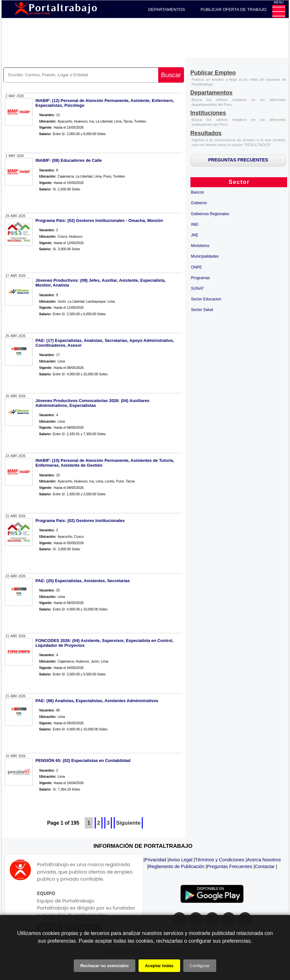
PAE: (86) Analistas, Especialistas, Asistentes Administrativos (97, 701)
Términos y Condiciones (220, 860)
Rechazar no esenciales (104, 966)
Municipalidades (205, 256)
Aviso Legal (180, 860)
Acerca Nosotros (264, 860)
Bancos (198, 192)
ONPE (197, 267)
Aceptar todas (159, 966)
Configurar (200, 966)
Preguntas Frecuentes (230, 866)
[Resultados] (206, 134)
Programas (201, 278)
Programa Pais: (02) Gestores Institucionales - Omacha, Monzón (99, 220)
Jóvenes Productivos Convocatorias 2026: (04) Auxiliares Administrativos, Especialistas (92, 403)
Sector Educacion (206, 299)
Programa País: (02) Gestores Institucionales (80, 521)
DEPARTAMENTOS (167, 9)
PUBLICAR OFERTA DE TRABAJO (234, 9)
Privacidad (155, 860)
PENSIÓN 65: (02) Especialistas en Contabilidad (83, 760)
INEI (195, 224)
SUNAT (198, 289)
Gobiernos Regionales (210, 214)
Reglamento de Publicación (176, 866)
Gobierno (199, 203)
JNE (195, 235)
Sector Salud (202, 310)
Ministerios (200, 246)
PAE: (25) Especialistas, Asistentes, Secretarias (83, 581)
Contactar (265, 866)
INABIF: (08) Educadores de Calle (69, 160)
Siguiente (128, 823)
